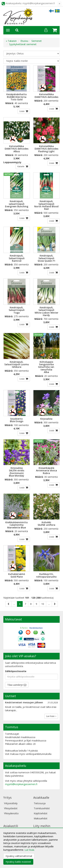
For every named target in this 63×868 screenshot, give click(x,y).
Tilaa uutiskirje (15, 685)
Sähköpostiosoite (16, 671)
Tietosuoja (40, 803)
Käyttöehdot (41, 813)
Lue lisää (51, 716)
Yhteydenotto (11, 813)
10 (43, 604)
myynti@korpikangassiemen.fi (21, 784)
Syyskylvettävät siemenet (23, 44)
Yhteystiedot (11, 808)
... (14, 604)
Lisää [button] (22, 111)
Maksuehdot (41, 818)
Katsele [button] (21, 166)
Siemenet (37, 41)
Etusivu (24, 41)
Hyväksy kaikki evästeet (18, 862)
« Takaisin (11, 41)
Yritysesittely (11, 803)
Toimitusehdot (42, 808)
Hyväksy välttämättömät (19, 856)
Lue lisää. (30, 850)
